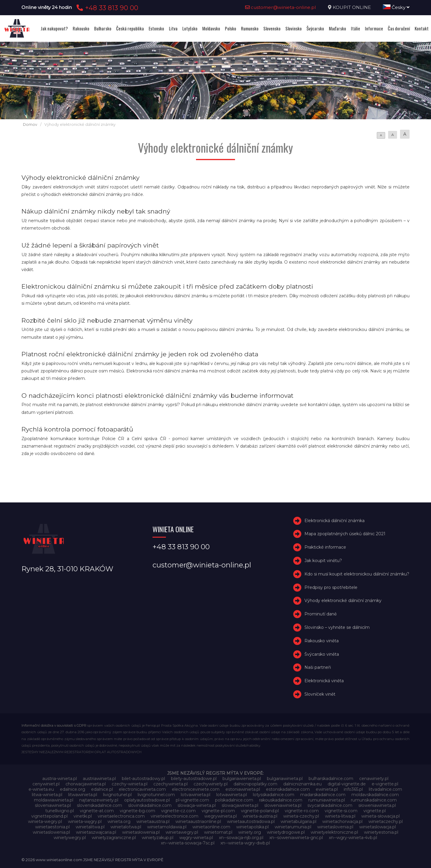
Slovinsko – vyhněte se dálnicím (337, 627)
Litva (173, 28)
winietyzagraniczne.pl (114, 838)
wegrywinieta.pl (221, 816)
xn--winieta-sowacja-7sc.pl (188, 843)
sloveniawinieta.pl (53, 805)
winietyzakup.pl (158, 838)
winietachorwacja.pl (342, 821)
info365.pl (353, 789)
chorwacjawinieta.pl (86, 784)
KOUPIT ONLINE (352, 7)
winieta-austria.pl (260, 816)
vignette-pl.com (218, 811)
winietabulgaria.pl (298, 821)
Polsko (231, 28)
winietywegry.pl (70, 838)
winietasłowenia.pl (141, 832)
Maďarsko (337, 28)
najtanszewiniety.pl (99, 800)
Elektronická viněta (324, 681)
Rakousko (81, 28)
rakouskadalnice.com (281, 800)
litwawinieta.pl (83, 795)
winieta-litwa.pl (340, 816)
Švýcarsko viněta (322, 654)
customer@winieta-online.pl (281, 7)
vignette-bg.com (137, 811)
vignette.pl (375, 811)
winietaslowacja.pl (378, 827)
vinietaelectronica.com (121, 816)
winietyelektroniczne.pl (334, 832)
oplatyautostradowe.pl (147, 800)
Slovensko (272, 28)
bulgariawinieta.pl (285, 779)
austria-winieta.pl (60, 779)
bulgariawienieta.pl (242, 779)
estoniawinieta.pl (243, 789)
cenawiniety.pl (374, 779)
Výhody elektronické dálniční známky (343, 601)
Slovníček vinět (320, 694)
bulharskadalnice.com (331, 779)
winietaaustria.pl (153, 821)
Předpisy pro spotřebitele (331, 587)
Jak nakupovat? (54, 28)
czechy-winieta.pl (130, 784)
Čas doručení (399, 28)
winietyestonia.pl (381, 832)
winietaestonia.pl (52, 827)
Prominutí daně (320, 614)
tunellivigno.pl (60, 811)
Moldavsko (211, 28)
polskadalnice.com (234, 800)
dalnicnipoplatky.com (255, 784)
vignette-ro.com (302, 811)
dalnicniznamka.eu (302, 784)
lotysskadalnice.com (274, 795)
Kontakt (422, 28)
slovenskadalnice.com (99, 805)
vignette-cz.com (178, 811)
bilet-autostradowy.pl (143, 779)
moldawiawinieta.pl (54, 800)
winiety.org (250, 832)
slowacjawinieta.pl (240, 805)
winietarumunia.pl (293, 827)
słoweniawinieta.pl (377, 805)
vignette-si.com (341, 811)
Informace (374, 28)
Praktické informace (325, 547)
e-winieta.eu (41, 789)
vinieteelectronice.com (175, 816)
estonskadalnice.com (288, 789)
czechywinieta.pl (171, 784)
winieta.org (119, 821)
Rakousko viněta (322, 641)
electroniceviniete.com (196, 789)
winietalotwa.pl (126, 827)
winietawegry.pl (182, 832)
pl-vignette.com (192, 800)
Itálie (355, 28)
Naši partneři (318, 667)
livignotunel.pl (117, 795)
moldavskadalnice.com (375, 795)
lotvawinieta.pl (196, 795)
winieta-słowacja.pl (381, 816)
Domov (30, 124)
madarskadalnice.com (323, 795)
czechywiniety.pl (211, 784)
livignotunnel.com (156, 795)
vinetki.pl (83, 816)
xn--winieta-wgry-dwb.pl (245, 843)
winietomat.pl (218, 832)
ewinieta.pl (327, 789)
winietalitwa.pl (90, 827)
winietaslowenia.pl (51, 832)
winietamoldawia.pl (167, 827)
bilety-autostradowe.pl (194, 779)
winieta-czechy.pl (301, 816)
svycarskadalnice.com (330, 805)
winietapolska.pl (252, 827)
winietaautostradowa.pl (251, 821)
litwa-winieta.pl (47, 795)
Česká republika (130, 28)
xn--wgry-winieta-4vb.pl (353, 838)
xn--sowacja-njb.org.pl (241, 838)
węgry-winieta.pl (196, 838)
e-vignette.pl (385, 784)
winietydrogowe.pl (286, 832)
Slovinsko (294, 28)
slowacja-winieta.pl (197, 805)
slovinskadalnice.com (150, 805)
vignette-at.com (97, 811)
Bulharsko (103, 28)
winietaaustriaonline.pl (198, 821)
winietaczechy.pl (386, 821)
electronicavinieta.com (142, 789)
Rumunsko (250, 28)
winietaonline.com (211, 827)
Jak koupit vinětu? (323, 561)
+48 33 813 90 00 (106, 8)
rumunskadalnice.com (374, 800)
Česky (396, 7)
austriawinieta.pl (99, 779)
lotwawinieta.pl (232, 795)
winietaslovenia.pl (335, 827)
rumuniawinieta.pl (327, 800)
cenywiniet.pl (46, 784)
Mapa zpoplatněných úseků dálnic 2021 (345, 534)
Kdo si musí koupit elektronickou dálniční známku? (357, 574)
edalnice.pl (102, 789)
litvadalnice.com (385, 789)
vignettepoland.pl (49, 816)
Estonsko (156, 28)
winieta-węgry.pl (85, 821)
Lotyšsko (190, 28)
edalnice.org (73, 789)
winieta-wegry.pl (45, 821)
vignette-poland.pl (260, 811)
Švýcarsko (315, 28)
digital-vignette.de (347, 784)
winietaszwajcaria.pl (96, 832)
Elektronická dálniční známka (334, 521)
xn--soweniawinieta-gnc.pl (296, 838)
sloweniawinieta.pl (283, 805)
